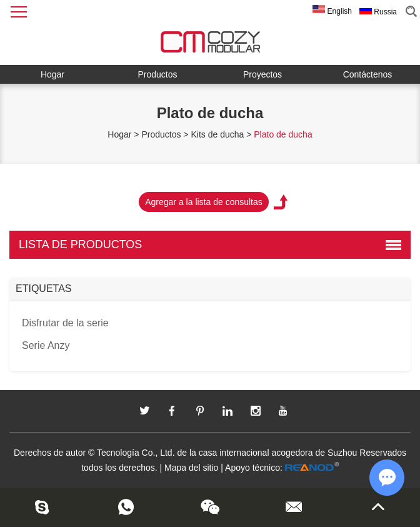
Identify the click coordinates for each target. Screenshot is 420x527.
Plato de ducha (283, 134)
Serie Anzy (46, 345)
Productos (157, 74)
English (332, 10)
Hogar (52, 74)
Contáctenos (368, 74)
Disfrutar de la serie (65, 323)
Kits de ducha (217, 134)
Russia (378, 11)
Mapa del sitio (191, 468)
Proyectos (262, 74)
